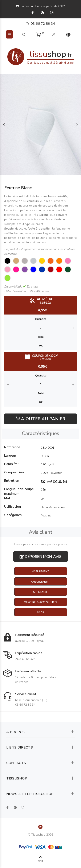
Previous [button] (4, 125)
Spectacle (40, 592)
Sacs (40, 612)
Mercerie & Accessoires (40, 602)
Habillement (40, 571)
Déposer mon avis (40, 557)
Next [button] (77, 125)
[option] (40, 124)
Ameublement (40, 582)
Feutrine (46, 516)
